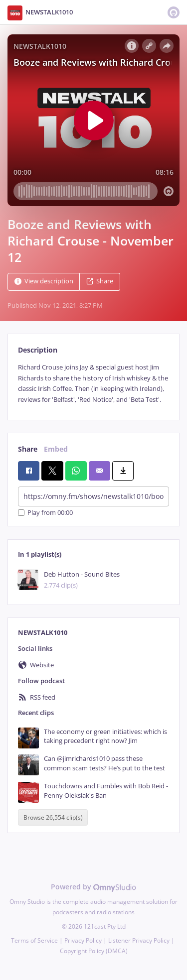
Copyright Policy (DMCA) (94, 951)
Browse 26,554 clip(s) (53, 817)
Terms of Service (34, 940)
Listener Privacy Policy (139, 940)
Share (100, 282)
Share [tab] (28, 449)
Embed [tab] (56, 449)
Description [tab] (38, 350)
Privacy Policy (83, 940)
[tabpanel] (93, 383)
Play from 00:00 (45, 513)
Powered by (93, 887)
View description (44, 282)
